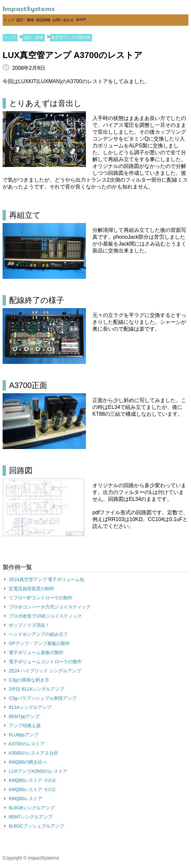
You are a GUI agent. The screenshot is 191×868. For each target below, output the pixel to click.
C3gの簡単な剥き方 (27, 680)
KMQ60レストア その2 (30, 789)
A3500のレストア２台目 (31, 753)
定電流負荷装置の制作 (29, 589)
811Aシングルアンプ (28, 707)
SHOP (81, 20)
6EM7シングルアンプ (28, 817)
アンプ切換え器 (22, 726)
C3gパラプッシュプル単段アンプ (40, 698)
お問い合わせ (63, 20)
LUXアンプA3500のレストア (36, 771)
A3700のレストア (24, 744)
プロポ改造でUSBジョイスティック (43, 616)
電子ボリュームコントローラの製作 (43, 662)
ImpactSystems (29, 8)
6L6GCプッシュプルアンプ (34, 826)
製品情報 (43, 20)
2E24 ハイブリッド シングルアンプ (43, 671)
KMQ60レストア (23, 799)
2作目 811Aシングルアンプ (34, 689)
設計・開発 (25, 20)
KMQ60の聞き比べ (26, 762)
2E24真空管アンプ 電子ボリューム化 (44, 579)
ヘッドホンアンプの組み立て (36, 634)
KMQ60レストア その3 (30, 780)
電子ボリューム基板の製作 (34, 652)
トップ (9, 20)
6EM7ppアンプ (22, 716)
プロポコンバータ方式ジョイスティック (48, 607)
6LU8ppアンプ (21, 735)
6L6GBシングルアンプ (29, 808)
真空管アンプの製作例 (71, 37)
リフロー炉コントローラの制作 (38, 598)
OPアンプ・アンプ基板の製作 (37, 643)
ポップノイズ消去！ (27, 625)
